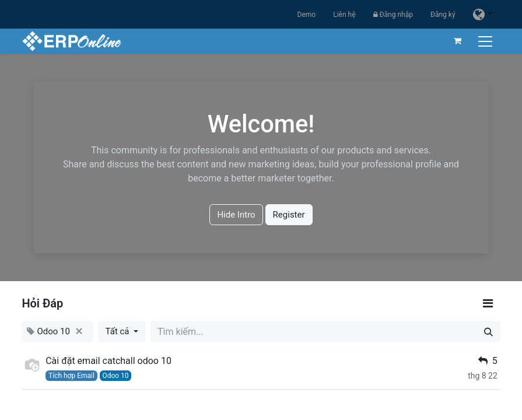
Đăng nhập (393, 15)
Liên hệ (344, 15)
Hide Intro (236, 215)
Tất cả (119, 331)
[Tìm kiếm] (488, 332)
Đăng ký (443, 15)
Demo (307, 15)
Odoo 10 (115, 376)
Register (289, 215)
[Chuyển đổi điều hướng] (487, 41)
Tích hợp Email (71, 376)
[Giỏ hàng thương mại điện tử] (458, 41)
